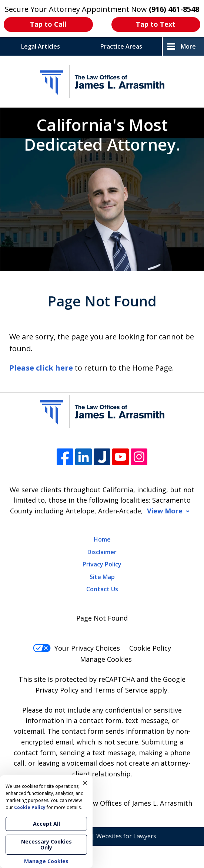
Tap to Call (48, 24)
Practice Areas (121, 46)
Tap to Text (156, 24)
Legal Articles (41, 46)
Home (102, 539)
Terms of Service (121, 690)
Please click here (41, 368)
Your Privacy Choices (76, 648)
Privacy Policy (102, 564)
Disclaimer (102, 552)
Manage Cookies (106, 659)
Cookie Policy (150, 648)
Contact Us (102, 589)
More (188, 46)
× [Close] (85, 783)
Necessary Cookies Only (46, 844)
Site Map (102, 577)
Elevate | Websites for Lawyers (102, 836)
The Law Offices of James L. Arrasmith (132, 803)
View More (165, 511)
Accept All (46, 824)
